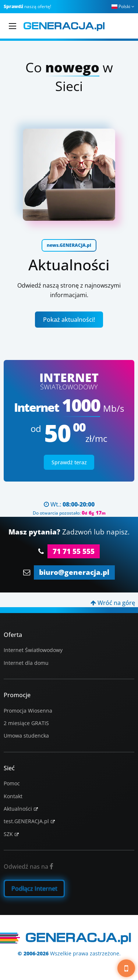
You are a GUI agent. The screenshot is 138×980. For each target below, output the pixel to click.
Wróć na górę (113, 603)
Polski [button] (123, 6)
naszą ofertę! (27, 6)
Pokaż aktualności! (69, 320)
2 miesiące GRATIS (26, 723)
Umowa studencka (26, 736)
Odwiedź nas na (29, 866)
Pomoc (12, 783)
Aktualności (18, 809)
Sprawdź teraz (69, 462)
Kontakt (13, 796)
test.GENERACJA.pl (26, 821)
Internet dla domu (26, 663)
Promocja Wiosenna (28, 711)
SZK (8, 834)
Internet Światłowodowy (33, 650)
